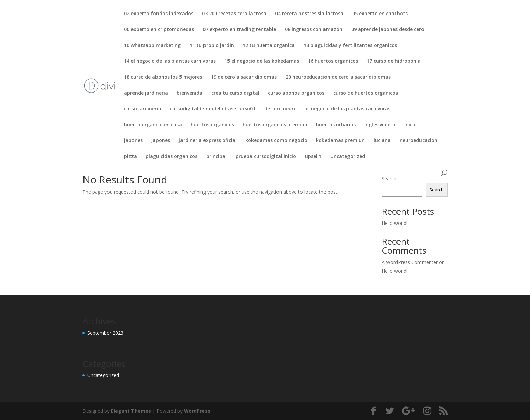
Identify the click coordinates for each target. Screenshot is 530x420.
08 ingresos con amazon (314, 30)
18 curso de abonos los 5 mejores (163, 77)
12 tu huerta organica (269, 46)
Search (389, 178)
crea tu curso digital (235, 93)
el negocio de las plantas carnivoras (348, 109)
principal (216, 157)
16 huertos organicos (333, 61)
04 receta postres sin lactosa (309, 14)
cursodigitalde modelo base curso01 (213, 109)
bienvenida (190, 93)
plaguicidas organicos (172, 157)
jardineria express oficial (208, 141)
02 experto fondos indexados (159, 14)
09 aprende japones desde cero (388, 30)
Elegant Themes (131, 411)
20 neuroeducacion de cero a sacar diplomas (338, 77)
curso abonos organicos (296, 93)
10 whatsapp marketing (152, 46)
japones (133, 141)
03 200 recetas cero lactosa (234, 14)
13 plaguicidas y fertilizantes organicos (350, 46)
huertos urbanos (336, 125)
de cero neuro (281, 109)
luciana (382, 141)
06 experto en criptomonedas (159, 30)
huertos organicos (212, 125)
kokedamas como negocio (276, 141)
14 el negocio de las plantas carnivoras (170, 61)
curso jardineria (143, 109)
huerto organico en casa (153, 125)
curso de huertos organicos (366, 93)
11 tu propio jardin (212, 46)
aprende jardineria (146, 93)
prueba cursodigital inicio (266, 157)
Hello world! (394, 223)
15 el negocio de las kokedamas (262, 61)
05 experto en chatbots (380, 14)
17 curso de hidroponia (394, 61)
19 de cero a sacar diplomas (244, 77)
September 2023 (105, 333)
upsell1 (313, 157)
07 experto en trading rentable (239, 30)
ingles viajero (380, 125)
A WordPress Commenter (410, 262)
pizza (130, 157)
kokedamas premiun (340, 141)
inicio (411, 125)
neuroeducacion (418, 141)
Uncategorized (348, 157)
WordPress (197, 411)
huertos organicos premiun (275, 125)
